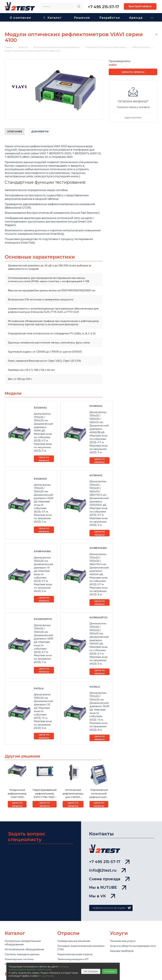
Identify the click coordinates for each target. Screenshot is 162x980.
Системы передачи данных (22, 954)
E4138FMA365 (98, 548)
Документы (40, 131)
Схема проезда (109, 879)
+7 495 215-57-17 (103, 7)
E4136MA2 (96, 406)
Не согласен (91, 971)
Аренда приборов (122, 951)
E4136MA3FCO (98, 617)
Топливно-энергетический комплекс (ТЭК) (81, 948)
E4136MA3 (96, 475)
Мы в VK (102, 896)
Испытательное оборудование (24, 949)
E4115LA (39, 688)
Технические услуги (123, 941)
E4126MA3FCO (43, 619)
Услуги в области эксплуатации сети (133, 946)
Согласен (110, 971)
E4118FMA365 (42, 551)
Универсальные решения (74, 941)
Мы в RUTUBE (108, 887)
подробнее (46, 976)
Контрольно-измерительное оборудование (23, 943)
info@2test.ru (107, 870)
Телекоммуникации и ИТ (73, 959)
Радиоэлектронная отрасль (75, 954)
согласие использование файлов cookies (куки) (39, 968)
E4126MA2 (40, 408)
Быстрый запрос (140, 6)
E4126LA (95, 687)
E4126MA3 (40, 479)
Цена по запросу (44, 459)
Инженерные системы (19, 959)
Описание (15, 131)
